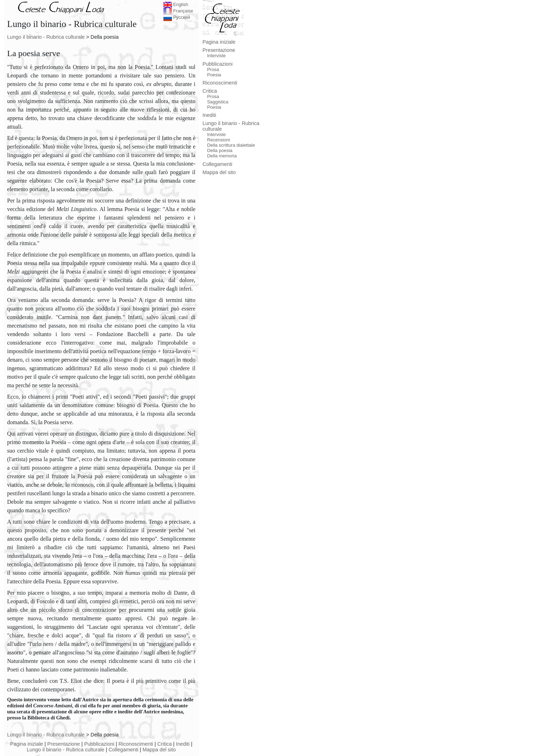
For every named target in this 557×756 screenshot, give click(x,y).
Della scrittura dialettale (231, 145)
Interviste (217, 56)
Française (178, 11)
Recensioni (218, 140)
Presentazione (64, 744)
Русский (177, 17)
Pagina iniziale (27, 744)
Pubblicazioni (99, 744)
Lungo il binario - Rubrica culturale (46, 37)
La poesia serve (34, 53)
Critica (165, 744)
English (176, 4)
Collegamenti (123, 750)
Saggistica (218, 102)
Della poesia (220, 150)
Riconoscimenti (136, 744)
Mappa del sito (159, 750)
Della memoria (222, 156)
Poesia (214, 75)
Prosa (213, 69)
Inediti (183, 744)
